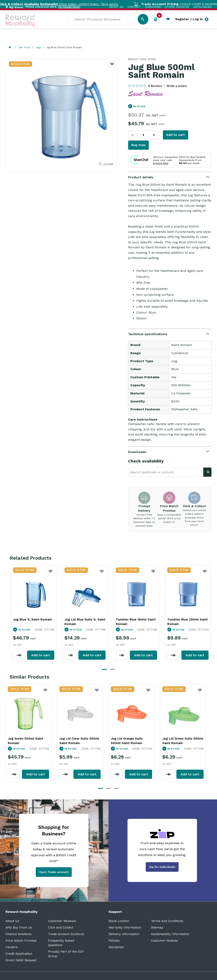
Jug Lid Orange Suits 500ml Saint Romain (129, 741)
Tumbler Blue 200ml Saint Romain (185, 622)
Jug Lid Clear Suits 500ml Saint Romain (82, 741)
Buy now (138, 145)
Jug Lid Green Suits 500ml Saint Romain (185, 741)
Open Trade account (54, 872)
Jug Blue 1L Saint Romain (30, 619)
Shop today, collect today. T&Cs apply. (71, 4)
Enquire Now (161, 163)
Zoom (108, 164)
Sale (139, 39)
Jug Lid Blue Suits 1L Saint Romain (82, 622)
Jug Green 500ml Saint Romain (28, 741)
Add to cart (176, 135)
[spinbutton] (143, 135)
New (153, 39)
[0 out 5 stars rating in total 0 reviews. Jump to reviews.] (145, 86)
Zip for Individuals (162, 867)
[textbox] (106, 25)
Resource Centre (114, 39)
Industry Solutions (76, 39)
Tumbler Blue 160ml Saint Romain (133, 622)
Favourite (48, 574)
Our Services (42, 39)
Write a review (177, 86)
